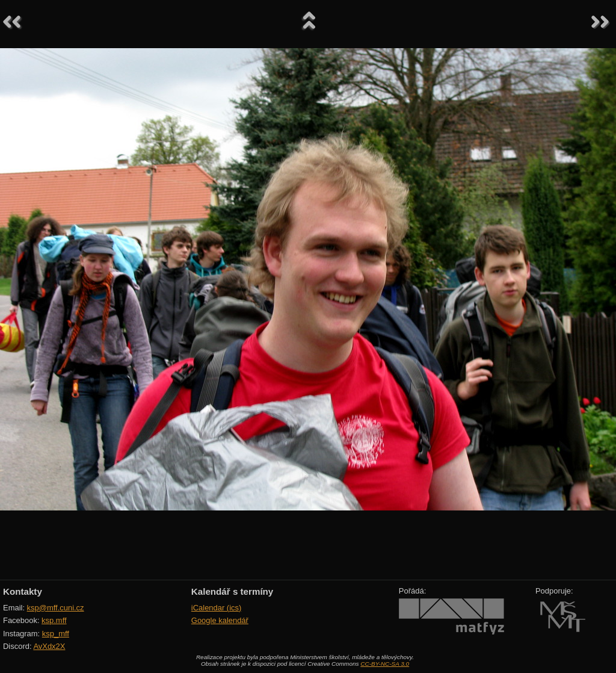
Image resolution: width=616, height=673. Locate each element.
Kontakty (23, 591)
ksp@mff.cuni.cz (56, 608)
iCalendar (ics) (217, 608)
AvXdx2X (49, 646)
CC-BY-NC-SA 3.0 (385, 664)
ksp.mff (54, 620)
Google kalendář (220, 620)
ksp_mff (56, 634)
